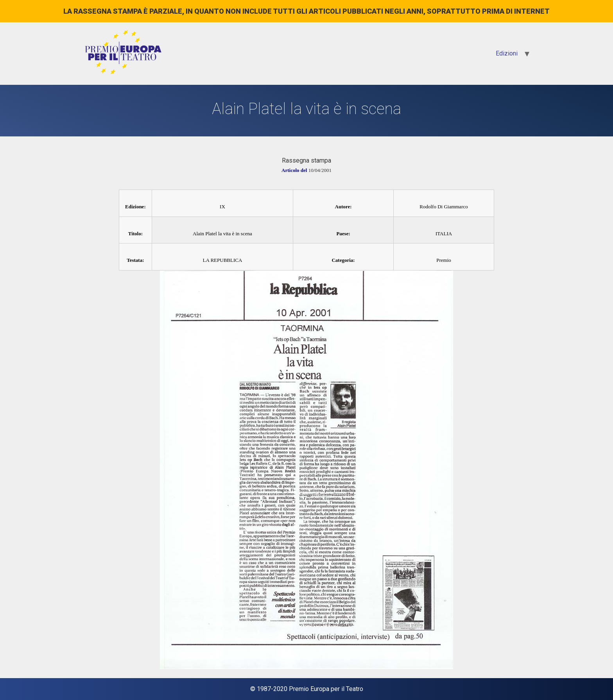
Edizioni (507, 53)
